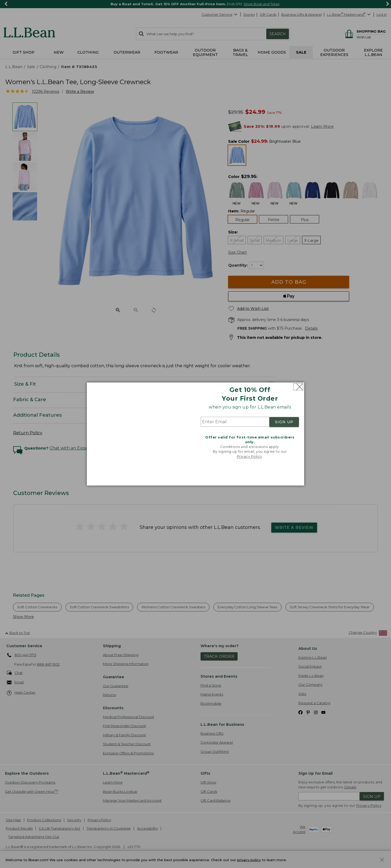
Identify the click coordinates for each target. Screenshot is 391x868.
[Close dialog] (298, 387)
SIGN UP (284, 422)
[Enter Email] (235, 422)
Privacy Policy (249, 456)
